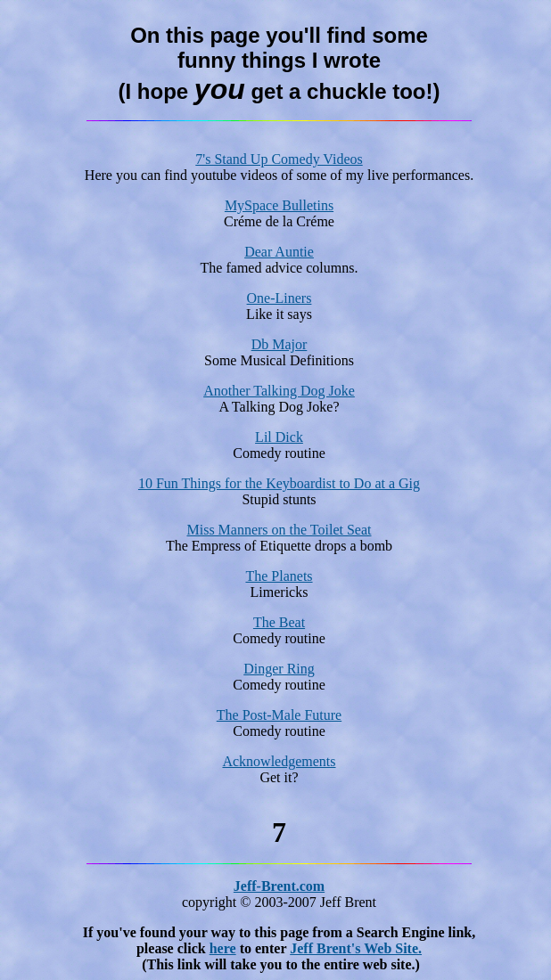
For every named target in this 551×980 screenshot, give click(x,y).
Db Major (280, 344)
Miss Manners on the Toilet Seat (279, 530)
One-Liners (280, 298)
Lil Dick (279, 437)
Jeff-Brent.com (279, 886)
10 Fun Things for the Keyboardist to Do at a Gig (279, 483)
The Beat (279, 622)
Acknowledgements (279, 761)
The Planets (279, 576)
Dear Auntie (279, 252)
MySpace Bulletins (279, 205)
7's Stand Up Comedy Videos (279, 159)
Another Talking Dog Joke (279, 391)
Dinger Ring (279, 669)
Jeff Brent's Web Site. (356, 948)
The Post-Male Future (279, 715)
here (223, 948)
